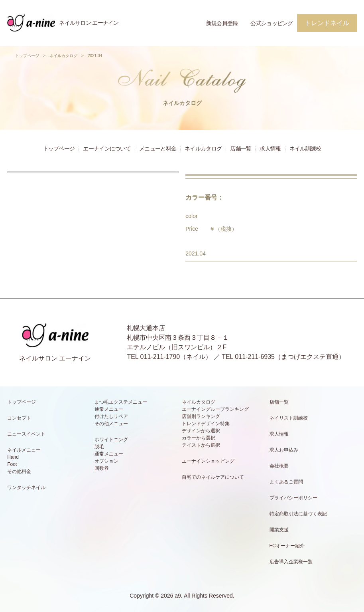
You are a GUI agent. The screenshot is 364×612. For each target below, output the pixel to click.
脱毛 (99, 447)
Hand (13, 457)
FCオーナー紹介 (287, 546)
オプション (106, 461)
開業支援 (279, 530)
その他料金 (19, 471)
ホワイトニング (111, 440)
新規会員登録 (222, 23)
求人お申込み (284, 450)
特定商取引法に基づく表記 (298, 514)
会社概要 (279, 466)
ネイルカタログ (63, 56)
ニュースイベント (26, 434)
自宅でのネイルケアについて (213, 477)
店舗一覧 (241, 149)
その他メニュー (111, 424)
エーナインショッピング (208, 461)
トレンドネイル (327, 23)
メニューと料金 (158, 149)
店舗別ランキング (201, 416)
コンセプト (19, 418)
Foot (12, 464)
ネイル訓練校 (305, 149)
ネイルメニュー (24, 450)
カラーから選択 (199, 438)
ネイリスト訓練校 (289, 418)
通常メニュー (109, 409)
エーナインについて (107, 149)
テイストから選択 (201, 445)
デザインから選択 (201, 431)
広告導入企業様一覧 (291, 562)
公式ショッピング (272, 23)
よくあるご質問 (286, 482)
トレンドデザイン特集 (206, 424)
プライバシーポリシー (293, 498)
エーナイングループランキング (215, 409)
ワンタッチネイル (26, 487)
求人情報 (270, 149)
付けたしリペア (111, 416)
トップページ (27, 56)
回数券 (102, 468)
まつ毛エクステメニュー (121, 402)
